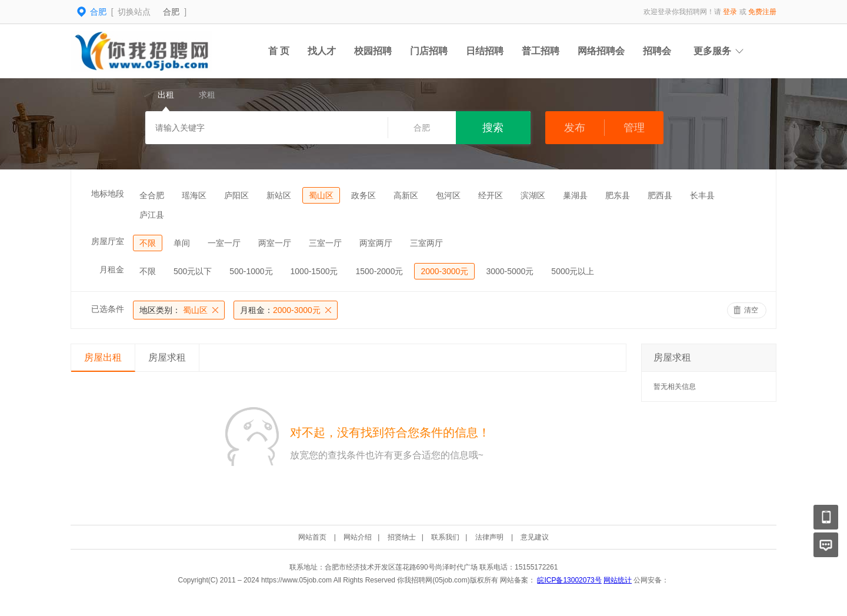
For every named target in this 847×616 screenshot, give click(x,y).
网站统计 (618, 580)
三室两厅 (426, 243)
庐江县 (152, 215)
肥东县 (618, 195)
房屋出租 (103, 357)
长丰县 (702, 195)
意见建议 (535, 537)
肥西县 (660, 195)
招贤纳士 (402, 537)
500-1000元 (251, 271)
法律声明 (489, 537)
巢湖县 (575, 195)
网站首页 (312, 537)
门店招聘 (429, 51)
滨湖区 (533, 195)
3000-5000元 (510, 271)
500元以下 (193, 271)
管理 (634, 128)
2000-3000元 (444, 271)
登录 (730, 12)
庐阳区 (236, 195)
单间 (182, 243)
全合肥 (152, 195)
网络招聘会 (601, 51)
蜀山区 (321, 195)
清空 (751, 310)
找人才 (322, 51)
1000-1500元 (314, 271)
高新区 (406, 195)
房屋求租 (167, 357)
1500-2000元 (379, 271)
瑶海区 (194, 195)
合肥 (171, 12)
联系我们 (445, 537)
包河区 (448, 195)
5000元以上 (573, 271)
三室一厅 (325, 243)
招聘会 (657, 51)
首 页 (279, 51)
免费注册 (762, 12)
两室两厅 (376, 243)
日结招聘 (485, 51)
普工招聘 (541, 51)
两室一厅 (275, 243)
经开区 (491, 195)
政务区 (364, 195)
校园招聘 (373, 51)
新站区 (279, 195)
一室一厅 (224, 243)
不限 (148, 243)
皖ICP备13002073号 (569, 580)
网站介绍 (358, 537)
